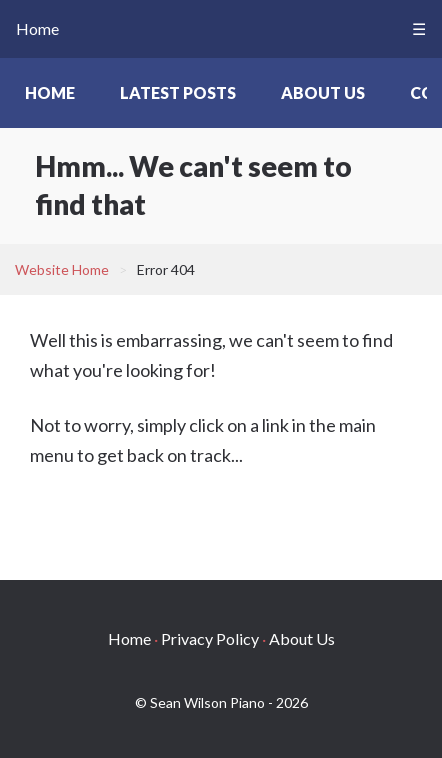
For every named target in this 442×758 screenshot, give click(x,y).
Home (37, 28)
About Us (323, 92)
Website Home (62, 269)
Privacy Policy (210, 638)
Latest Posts (178, 92)
